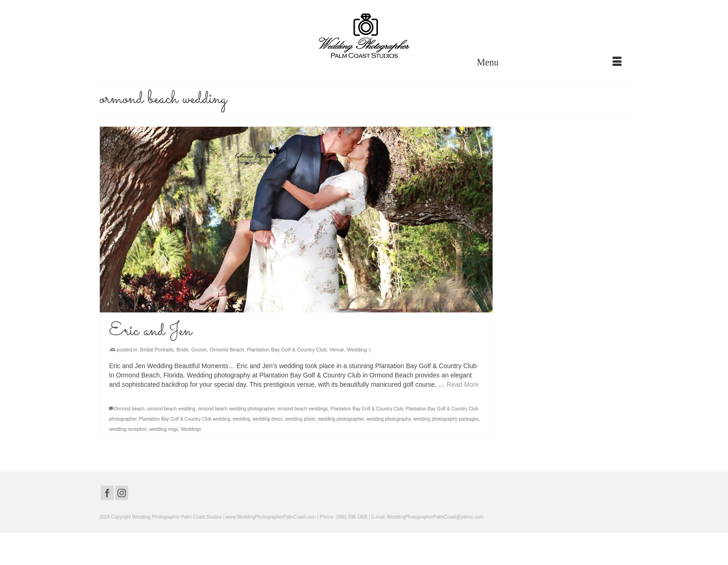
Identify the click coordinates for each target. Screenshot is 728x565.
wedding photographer (341, 419)
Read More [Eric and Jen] (463, 384)
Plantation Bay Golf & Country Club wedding (185, 419)
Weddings (191, 429)
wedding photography (388, 419)
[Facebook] (107, 493)
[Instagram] (122, 493)
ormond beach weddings (303, 409)
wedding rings (164, 429)
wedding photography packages (446, 419)
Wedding (357, 350)
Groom (199, 350)
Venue (337, 350)
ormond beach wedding (171, 409)
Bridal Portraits (157, 350)
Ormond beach (129, 409)
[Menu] (549, 62)
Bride (182, 350)
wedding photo (300, 419)
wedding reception (128, 429)
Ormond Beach (227, 350)
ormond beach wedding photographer (236, 409)
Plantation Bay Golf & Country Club (287, 350)
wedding (241, 419)
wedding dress (267, 419)
